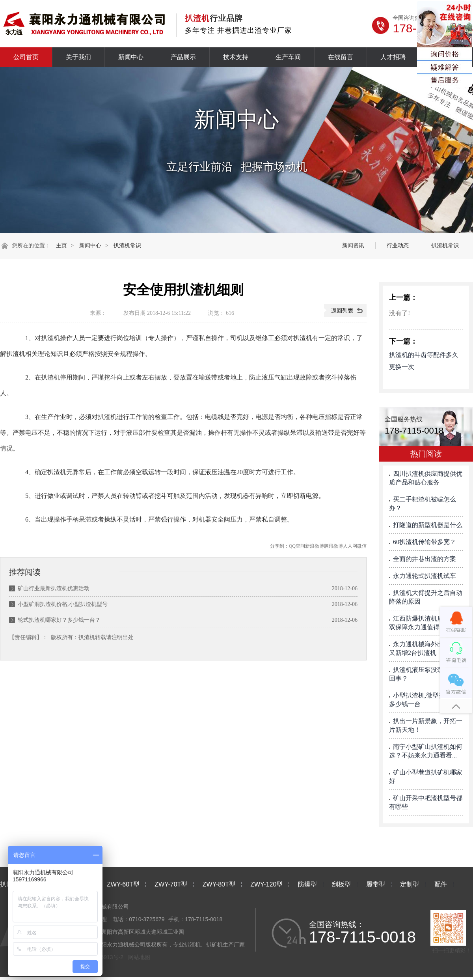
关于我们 (78, 57)
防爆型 (307, 884)
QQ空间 (297, 546)
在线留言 (341, 57)
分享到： (279, 546)
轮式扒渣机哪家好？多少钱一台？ (59, 620)
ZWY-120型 (266, 884)
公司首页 (26, 57)
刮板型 (341, 884)
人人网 (350, 546)
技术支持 (236, 57)
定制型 (410, 884)
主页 (61, 246)
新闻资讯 (353, 246)
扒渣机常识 (127, 246)
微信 (362, 546)
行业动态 (398, 246)
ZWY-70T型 (171, 884)
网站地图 (139, 957)
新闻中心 (131, 57)
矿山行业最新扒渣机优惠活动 (54, 588)
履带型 (376, 884)
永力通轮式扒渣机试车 (425, 576)
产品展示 (183, 57)
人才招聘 (393, 57)
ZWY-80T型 (219, 884)
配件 (441, 884)
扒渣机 (87, 637)
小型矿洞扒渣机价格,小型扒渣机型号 (63, 604)
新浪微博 (315, 546)
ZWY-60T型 (123, 884)
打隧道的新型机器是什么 (428, 525)
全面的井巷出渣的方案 (425, 559)
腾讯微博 (333, 546)
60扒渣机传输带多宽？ (425, 542)
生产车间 (288, 57)
